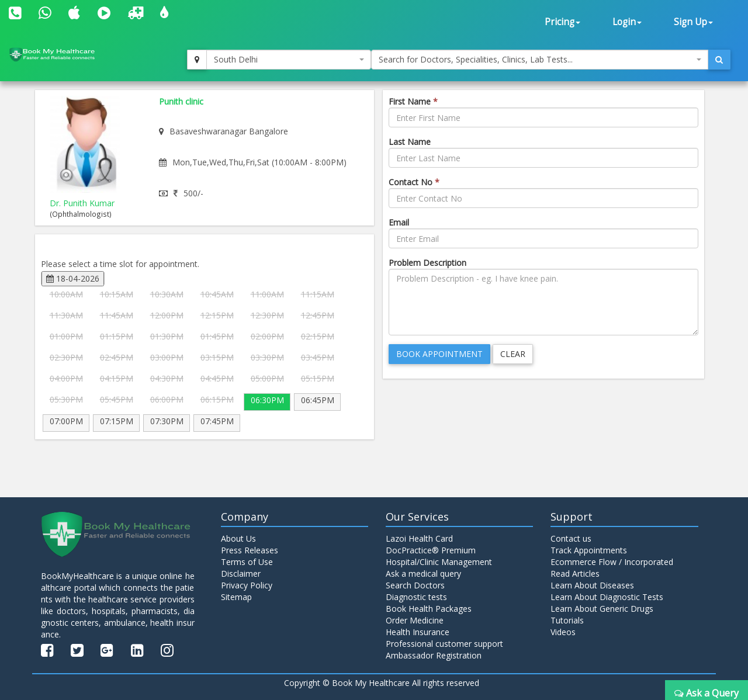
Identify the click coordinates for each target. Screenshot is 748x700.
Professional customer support (444, 644)
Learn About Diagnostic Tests (607, 597)
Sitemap (236, 597)
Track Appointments (589, 550)
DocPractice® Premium (431, 550)
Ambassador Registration (434, 655)
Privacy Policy (247, 585)
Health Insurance (418, 632)
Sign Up (693, 22)
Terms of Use (247, 562)
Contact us (571, 538)
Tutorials (567, 620)
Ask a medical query (423, 573)
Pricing (562, 22)
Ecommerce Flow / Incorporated (612, 562)
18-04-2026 (73, 278)
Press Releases (250, 550)
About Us (238, 538)
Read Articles (575, 573)
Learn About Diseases (592, 585)
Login (627, 22)
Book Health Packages (429, 609)
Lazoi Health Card (419, 538)
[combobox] (289, 60)
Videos (563, 632)
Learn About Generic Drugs (602, 609)
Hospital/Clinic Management (439, 562)
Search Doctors (415, 585)
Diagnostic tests (416, 597)
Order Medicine (415, 620)
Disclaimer (241, 573)
